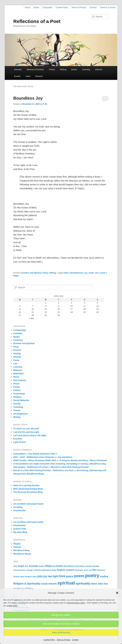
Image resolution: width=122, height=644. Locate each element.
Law (15, 363)
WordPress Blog (21, 550)
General (18, 69)
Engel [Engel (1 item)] (54, 570)
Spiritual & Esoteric (35, 69)
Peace (16, 384)
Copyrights (47, 7)
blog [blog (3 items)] (48, 566)
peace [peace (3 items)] (70, 576)
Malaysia (18, 370)
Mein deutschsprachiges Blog (28, 489)
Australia (18, 333)
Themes (17, 547)
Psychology (19, 394)
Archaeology (20, 330)
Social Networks (21, 400)
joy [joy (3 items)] (45, 576)
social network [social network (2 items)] (49, 584)
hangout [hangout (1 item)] (28, 577)
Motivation (19, 373)
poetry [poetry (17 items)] (92, 576)
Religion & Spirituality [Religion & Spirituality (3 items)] (27, 584)
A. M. (45, 104)
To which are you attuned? (26, 429)
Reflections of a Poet (37, 21)
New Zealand (20, 380)
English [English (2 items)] (61, 570)
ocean (91, 273)
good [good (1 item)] (22, 577)
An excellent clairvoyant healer (29, 504)
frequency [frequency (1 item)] (101, 570)
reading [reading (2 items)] (104, 576)
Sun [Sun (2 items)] (106, 584)
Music (16, 377)
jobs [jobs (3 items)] (40, 576)
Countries (18, 340)
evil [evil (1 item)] (90, 570)
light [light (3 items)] (56, 576)
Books (74, 69)
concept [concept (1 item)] (88, 566)
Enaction (18, 439)
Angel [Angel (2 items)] (21, 566)
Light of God (19, 442)
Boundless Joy (28, 98)
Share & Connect (108, 7)
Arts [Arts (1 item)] (26, 566)
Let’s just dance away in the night (30, 435)
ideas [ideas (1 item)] (35, 577)
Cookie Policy (49, 640)
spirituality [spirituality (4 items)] (83, 583)
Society (17, 404)
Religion (17, 397)
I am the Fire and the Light (26, 432)
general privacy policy (76, 603)
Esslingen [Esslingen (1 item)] (79, 570)
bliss (66, 273)
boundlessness (77, 273)
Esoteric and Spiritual (32, 273)
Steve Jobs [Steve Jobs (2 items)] (97, 584)
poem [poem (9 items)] (79, 576)
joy (86, 273)
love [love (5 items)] (62, 576)
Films (16, 347)
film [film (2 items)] (94, 570)
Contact (75, 640)
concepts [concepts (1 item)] (96, 566)
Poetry (52, 69)
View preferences (61, 632)
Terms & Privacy (63, 640)
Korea (16, 360)
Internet (99, 69)
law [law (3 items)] (50, 576)
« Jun (31, 318)
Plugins (17, 544)
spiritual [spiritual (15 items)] (66, 583)
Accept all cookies (61, 615)
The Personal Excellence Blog (28, 492)
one (97, 273)
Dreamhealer (20, 510)
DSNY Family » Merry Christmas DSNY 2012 (35, 460)
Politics (17, 390)
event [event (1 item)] (86, 570)
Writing (63, 69)
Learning (86, 69)
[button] (117, 593)
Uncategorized (20, 414)
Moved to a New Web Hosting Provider (70, 467)
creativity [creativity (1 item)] (37, 570)
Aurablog (18, 507)
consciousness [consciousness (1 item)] (19, 570)
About (27, 7)
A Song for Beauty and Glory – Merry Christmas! (83, 460)
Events (17, 76)
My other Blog (20, 532)
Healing (17, 354)
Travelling (18, 407)
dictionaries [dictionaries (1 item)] (46, 570)
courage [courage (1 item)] (29, 570)
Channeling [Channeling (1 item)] (79, 566)
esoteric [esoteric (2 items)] (70, 570)
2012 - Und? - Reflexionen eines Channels (34, 457)
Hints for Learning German (26, 485)
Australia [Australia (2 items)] (34, 566)
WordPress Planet (22, 554)
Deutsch (39, 76)
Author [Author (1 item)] (42, 566)
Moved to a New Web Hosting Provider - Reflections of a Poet (43, 470)
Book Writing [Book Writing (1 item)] (69, 566)
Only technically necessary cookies (61, 624)
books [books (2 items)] (60, 566)
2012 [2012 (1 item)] (15, 566)
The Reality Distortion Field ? (43, 454)
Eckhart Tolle (20, 529)
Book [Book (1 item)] (54, 566)
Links (28, 76)
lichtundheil (19, 454)
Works (36, 7)
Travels (17, 410)
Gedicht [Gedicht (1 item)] (17, 577)
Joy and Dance (65, 457)
